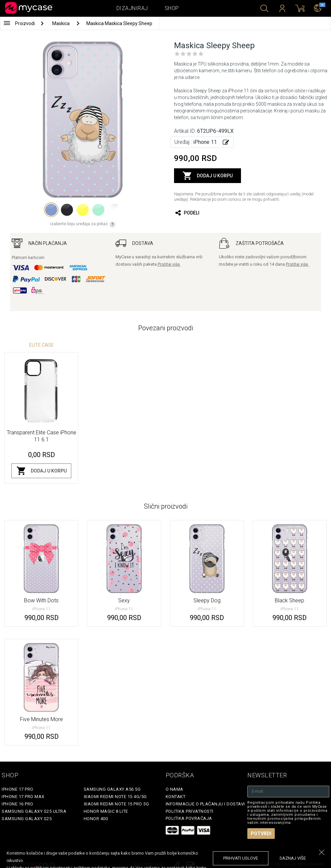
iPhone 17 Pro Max (23, 797)
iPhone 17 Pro (18, 789)
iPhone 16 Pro (18, 804)
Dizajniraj (132, 8)
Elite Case (42, 345)
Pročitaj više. (169, 264)
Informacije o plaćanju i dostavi (205, 804)
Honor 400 (96, 819)
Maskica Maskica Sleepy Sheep (119, 23)
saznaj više (293, 858)
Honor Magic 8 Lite (106, 811)
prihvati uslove (241, 858)
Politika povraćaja (189, 818)
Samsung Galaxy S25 (27, 819)
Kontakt (176, 797)
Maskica (61, 23)
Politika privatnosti (190, 811)
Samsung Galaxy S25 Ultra (34, 811)
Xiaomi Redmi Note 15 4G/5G (115, 797)
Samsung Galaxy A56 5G (112, 789)
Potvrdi (261, 834)
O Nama (175, 789)
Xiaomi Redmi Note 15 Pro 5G (116, 804)
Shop (172, 8)
